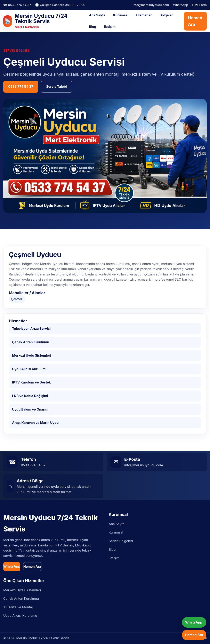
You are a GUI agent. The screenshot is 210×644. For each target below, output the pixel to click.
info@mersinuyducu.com (151, 5)
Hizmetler (144, 15)
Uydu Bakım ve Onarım (30, 409)
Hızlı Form (199, 5)
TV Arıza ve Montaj (18, 607)
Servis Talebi (56, 86)
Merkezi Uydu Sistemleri (32, 355)
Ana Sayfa (97, 15)
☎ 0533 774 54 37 (17, 5)
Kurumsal (121, 15)
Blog (93, 27)
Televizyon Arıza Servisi (31, 329)
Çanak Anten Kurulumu (31, 342)
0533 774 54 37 (21, 86)
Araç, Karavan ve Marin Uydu (35, 423)
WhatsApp (181, 5)
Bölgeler (166, 15)
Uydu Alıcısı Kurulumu (30, 369)
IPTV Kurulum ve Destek (31, 382)
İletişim (110, 27)
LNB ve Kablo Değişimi (30, 396)
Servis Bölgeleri (121, 541)
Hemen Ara (195, 21)
